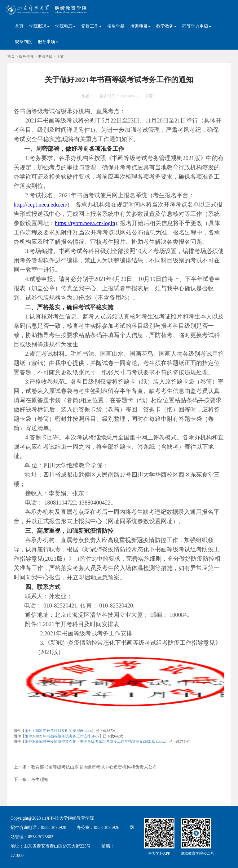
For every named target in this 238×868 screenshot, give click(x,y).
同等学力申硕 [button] (197, 26)
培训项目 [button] (140, 26)
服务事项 (26, 56)
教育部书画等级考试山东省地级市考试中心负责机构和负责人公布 (94, 767)
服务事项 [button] (48, 42)
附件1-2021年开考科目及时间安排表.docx (58, 731)
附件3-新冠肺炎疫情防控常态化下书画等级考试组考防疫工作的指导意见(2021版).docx (95, 741)
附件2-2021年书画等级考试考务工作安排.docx (62, 736)
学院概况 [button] (39, 26)
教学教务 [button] (166, 26)
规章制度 (24, 42)
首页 (19, 26)
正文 (60, 56)
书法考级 (45, 56)
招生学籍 (116, 26)
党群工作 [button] (91, 26)
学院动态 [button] (65, 26)
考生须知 (40, 779)
